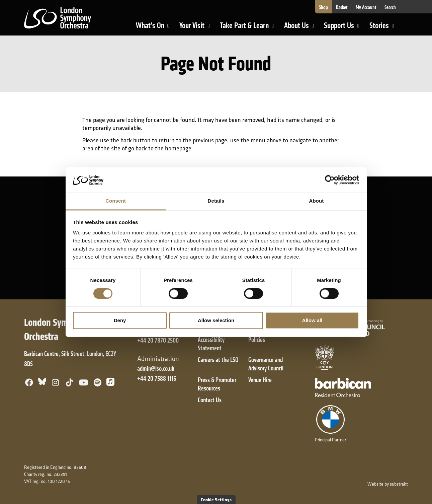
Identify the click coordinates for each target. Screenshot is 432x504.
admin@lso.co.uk (156, 369)
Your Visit (197, 28)
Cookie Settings (216, 499)
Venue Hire (260, 380)
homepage (178, 148)
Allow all (312, 320)
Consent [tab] (116, 201)
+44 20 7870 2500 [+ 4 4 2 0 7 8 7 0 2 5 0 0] (158, 340)
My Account (366, 7)
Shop (323, 7)
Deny (120, 320)
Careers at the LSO (218, 360)
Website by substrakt (388, 484)
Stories (384, 28)
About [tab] (317, 201)
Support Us (344, 28)
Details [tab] (216, 201)
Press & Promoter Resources (217, 384)
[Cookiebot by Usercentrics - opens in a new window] (330, 180)
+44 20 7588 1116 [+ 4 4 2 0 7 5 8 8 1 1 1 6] (157, 379)
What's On (155, 28)
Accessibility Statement (211, 344)
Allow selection (216, 320)
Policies (257, 340)
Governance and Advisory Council (266, 364)
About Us (302, 28)
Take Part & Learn (245, 28)
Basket (342, 7)
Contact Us (210, 400)
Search (390, 7)
